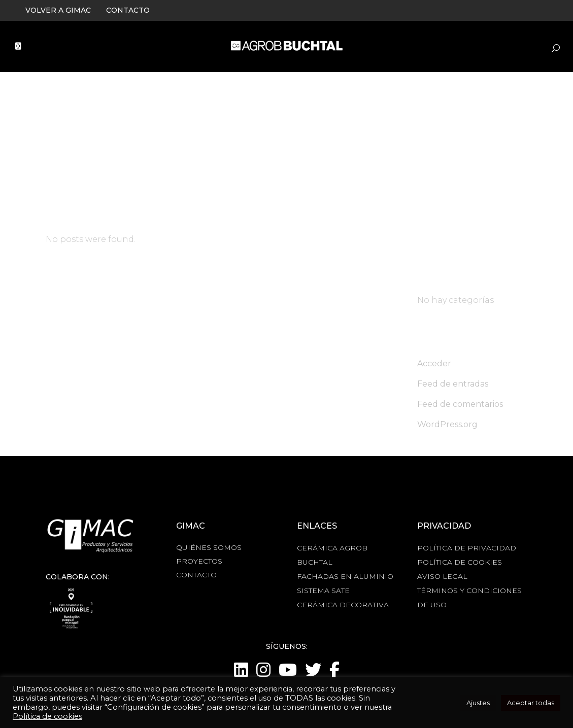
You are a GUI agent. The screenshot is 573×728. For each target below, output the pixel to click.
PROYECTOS (199, 561)
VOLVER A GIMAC (58, 10)
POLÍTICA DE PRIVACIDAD (467, 548)
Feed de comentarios (460, 404)
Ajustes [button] (478, 703)
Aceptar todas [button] (531, 703)
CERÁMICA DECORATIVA (343, 605)
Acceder (434, 363)
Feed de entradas (453, 384)
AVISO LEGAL (442, 576)
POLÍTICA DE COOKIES (460, 562)
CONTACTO (128, 10)
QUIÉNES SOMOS (209, 547)
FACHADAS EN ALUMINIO (345, 576)
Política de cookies (47, 716)
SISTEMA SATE (323, 591)
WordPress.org (447, 424)
